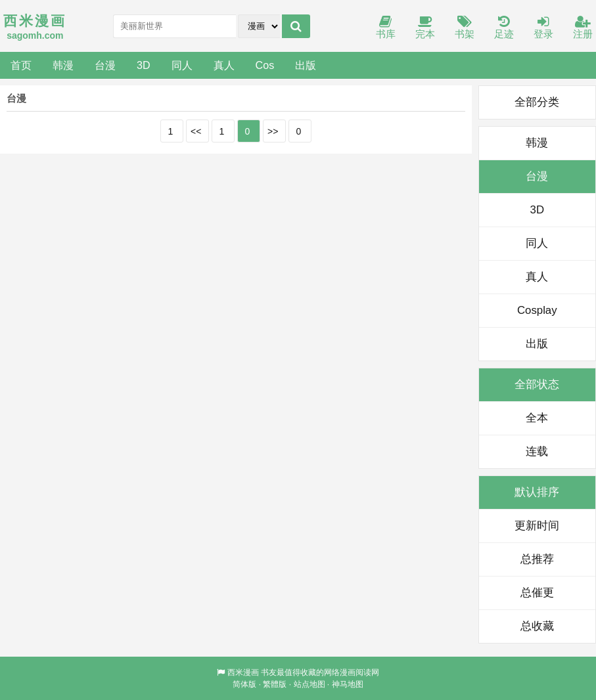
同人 (182, 65)
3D (144, 65)
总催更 (537, 593)
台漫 (105, 65)
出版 (306, 65)
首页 (21, 65)
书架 (465, 28)
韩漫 (63, 65)
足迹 (504, 28)
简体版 (244, 684)
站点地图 (309, 684)
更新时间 (537, 526)
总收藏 (537, 626)
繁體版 (275, 684)
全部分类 (537, 102)
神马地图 (348, 684)
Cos (265, 65)
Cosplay (537, 310)
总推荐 (537, 559)
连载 (537, 451)
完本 (425, 28)
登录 (543, 28)
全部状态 (537, 384)
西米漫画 (243, 672)
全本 (537, 418)
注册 (583, 28)
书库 (386, 28)
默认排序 (537, 492)
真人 (224, 65)
